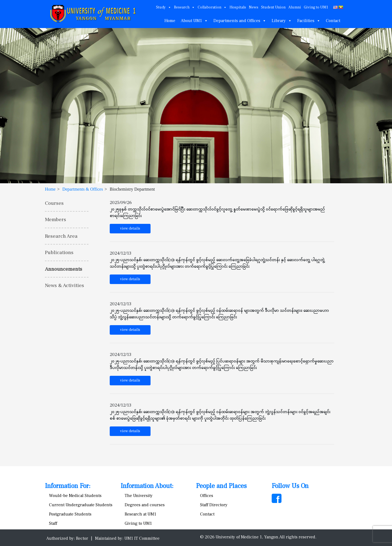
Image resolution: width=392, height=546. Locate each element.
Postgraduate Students (70, 514)
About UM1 (194, 21)
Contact (333, 21)
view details (130, 228)
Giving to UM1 (316, 7)
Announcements (64, 269)
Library (282, 21)
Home (170, 21)
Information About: (147, 486)
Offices (207, 496)
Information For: (68, 486)
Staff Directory (214, 505)
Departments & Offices (83, 189)
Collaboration (212, 7)
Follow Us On (290, 486)
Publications (59, 252)
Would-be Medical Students (75, 496)
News (254, 7)
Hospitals (238, 7)
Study (164, 7)
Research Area (61, 236)
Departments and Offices (240, 21)
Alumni (295, 7)
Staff (53, 523)
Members (56, 219)
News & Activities (65, 285)
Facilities (309, 21)
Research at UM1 (140, 514)
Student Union (273, 7)
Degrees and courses (145, 505)
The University (139, 496)
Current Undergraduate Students (81, 505)
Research (184, 7)
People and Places (221, 486)
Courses (54, 203)
